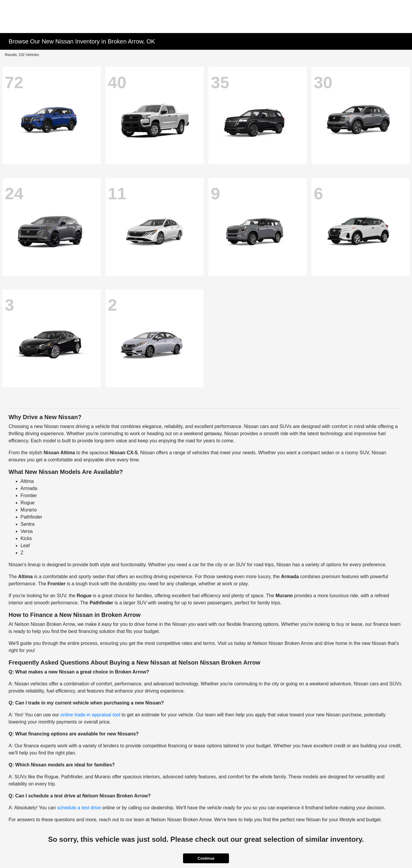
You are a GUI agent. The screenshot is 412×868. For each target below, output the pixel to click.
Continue (206, 858)
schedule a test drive (79, 808)
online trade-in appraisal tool (90, 715)
